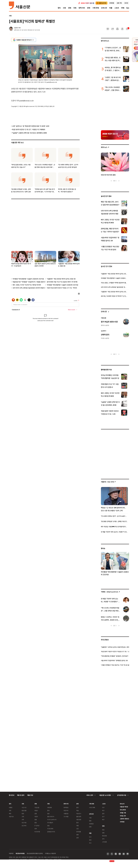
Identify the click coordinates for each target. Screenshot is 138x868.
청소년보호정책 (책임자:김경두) (35, 853)
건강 (77, 829)
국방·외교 (11, 817)
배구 (103, 820)
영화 (77, 835)
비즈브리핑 (37, 832)
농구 (103, 817)
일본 (48, 814)
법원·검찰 (24, 811)
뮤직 (103, 839)
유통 (36, 820)
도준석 (16, 28)
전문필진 (91, 824)
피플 (111, 8)
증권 (36, 823)
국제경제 (49, 808)
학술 (77, 811)
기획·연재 (96, 8)
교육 (23, 817)
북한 (10, 814)
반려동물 (79, 832)
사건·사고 (24, 808)
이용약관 (11, 853)
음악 (77, 808)
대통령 (11, 808)
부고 (90, 843)
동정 (90, 840)
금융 (36, 814)
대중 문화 (79, 820)
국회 (10, 811)
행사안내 (11, 795)
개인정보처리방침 (20, 853)
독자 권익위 (123, 810)
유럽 (48, 826)
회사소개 (122, 804)
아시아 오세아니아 (52, 820)
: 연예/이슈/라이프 (110, 592)
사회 (64, 8)
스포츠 (117, 8)
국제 (75, 8)
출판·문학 (79, 817)
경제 (70, 8)
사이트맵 (122, 822)
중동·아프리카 (51, 817)
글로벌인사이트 (51, 832)
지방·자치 (66, 811)
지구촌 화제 (50, 829)
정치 (59, 8)
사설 (90, 818)
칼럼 (90, 821)
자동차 (36, 817)
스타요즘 (104, 842)
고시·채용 (66, 817)
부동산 (36, 811)
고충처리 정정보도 (124, 819)
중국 (48, 811)
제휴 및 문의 (21, 795)
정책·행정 (66, 808)
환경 (23, 814)
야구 (103, 808)
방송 (103, 830)
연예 (123, 8)
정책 (36, 829)
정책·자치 (82, 8)
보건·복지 (24, 826)
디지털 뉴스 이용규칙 (50, 853)
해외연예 (104, 836)
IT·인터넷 (37, 826)
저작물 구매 (123, 813)
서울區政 (66, 814)
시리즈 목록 (92, 808)
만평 (90, 827)
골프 (103, 814)
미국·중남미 (50, 823)
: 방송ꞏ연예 (108, 482)
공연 (77, 838)
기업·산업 (37, 808)
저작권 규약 (123, 816)
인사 (90, 837)
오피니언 (104, 8)
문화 (89, 8)
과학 (23, 820)
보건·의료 (24, 823)
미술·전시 (79, 814)
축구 (103, 811)
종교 (77, 823)
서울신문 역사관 (124, 807)
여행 (77, 826)
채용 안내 (30, 795)
